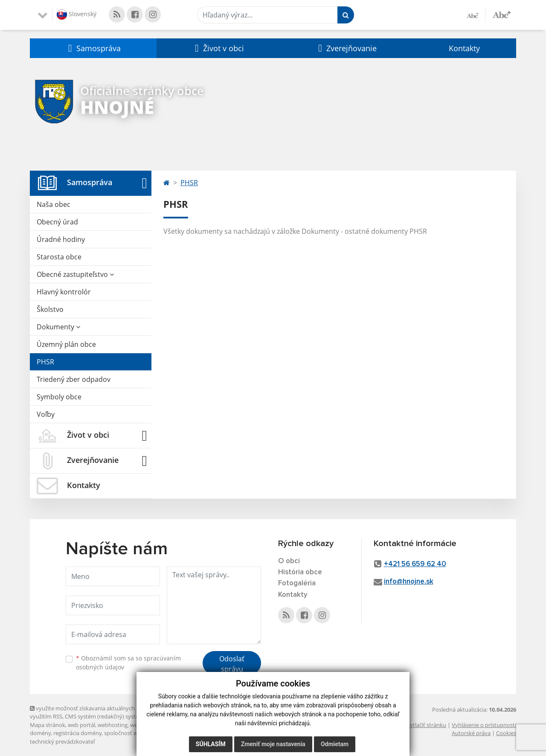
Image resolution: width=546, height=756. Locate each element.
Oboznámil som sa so (128, 663)
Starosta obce (59, 257)
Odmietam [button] (335, 744)
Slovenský (77, 15)
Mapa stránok (48, 725)
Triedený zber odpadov (74, 379)
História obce (300, 572)
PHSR (45, 362)
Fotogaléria (297, 583)
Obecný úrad (57, 222)
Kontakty (464, 48)
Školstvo (50, 309)
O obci (289, 561)
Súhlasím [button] (211, 744)
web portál (81, 725)
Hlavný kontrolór (64, 292)
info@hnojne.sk (409, 582)
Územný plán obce (66, 344)
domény (40, 733)
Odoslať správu (232, 664)
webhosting (113, 725)
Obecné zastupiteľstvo (75, 274)
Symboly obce (59, 397)
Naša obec (54, 204)
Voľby (46, 414)
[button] (93, 48)
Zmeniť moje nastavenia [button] (273, 744)
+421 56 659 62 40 (415, 564)
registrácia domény (77, 733)
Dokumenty (58, 327)
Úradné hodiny (61, 239)
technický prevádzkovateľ (62, 741)
